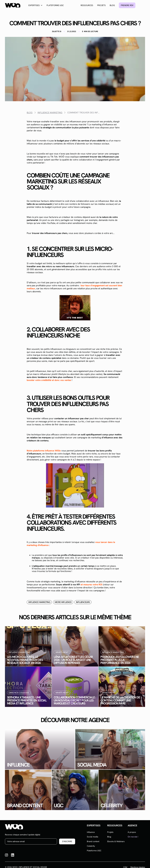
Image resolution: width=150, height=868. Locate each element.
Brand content (93, 841)
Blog (112, 5)
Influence (91, 832)
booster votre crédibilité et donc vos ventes (49, 380)
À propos (132, 832)
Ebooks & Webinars (116, 841)
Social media (92, 837)
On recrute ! (133, 837)
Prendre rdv (127, 5)
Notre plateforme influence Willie (44, 451)
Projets (101, 5)
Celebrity (91, 846)
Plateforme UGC (55, 5)
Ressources (87, 5)
